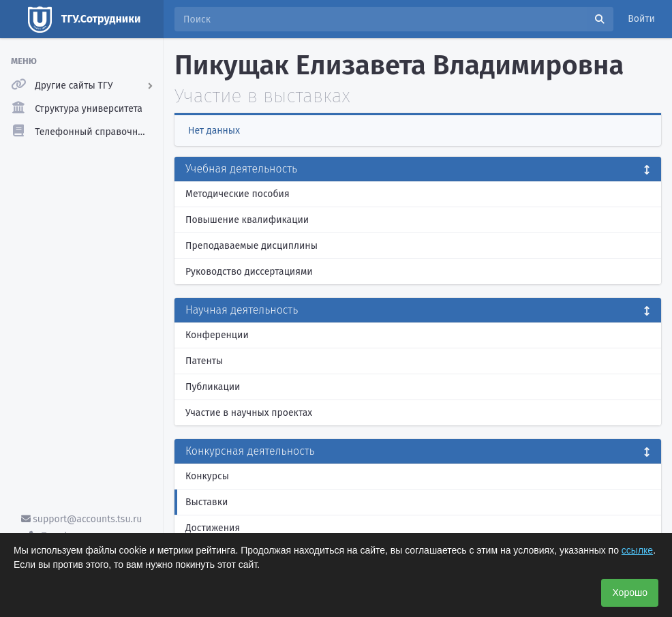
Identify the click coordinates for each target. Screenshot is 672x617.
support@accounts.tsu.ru (82, 519)
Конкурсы (207, 476)
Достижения (213, 528)
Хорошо (630, 592)
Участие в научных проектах (249, 413)
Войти (641, 19)
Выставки (207, 502)
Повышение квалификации (247, 220)
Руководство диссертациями (249, 272)
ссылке (637, 550)
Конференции (217, 335)
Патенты (204, 361)
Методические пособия (238, 194)
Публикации (213, 387)
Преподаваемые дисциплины (251, 246)
